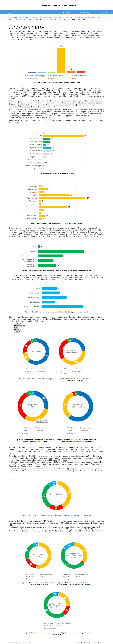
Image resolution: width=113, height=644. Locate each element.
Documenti (95, 17)
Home (11, 17)
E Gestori (17, 332)
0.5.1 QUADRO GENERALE (58, 19)
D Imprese (17, 330)
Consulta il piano (85, 17)
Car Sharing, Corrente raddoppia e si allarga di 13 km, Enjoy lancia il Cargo (54, 17)
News (16, 17)
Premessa (45, 19)
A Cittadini (17, 324)
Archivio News (24, 17)
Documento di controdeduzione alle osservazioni (24, 19)
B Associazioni (19, 326)
